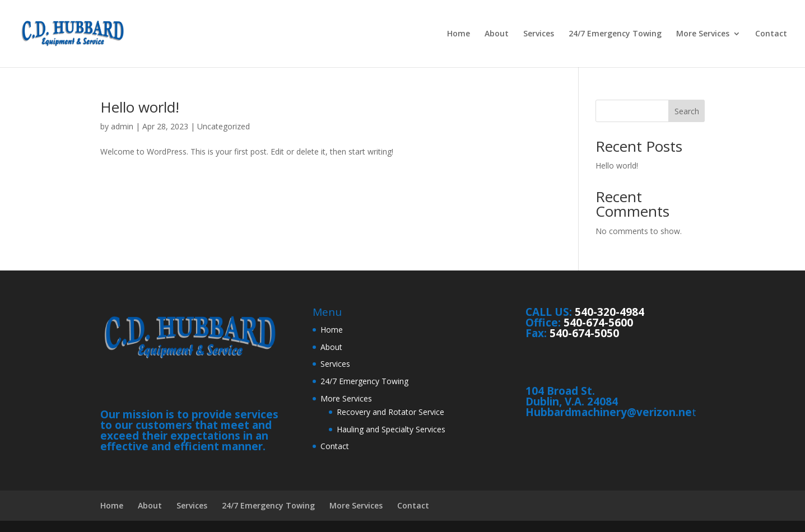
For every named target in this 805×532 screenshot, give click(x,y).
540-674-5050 (584, 333)
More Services (703, 34)
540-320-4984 (609, 312)
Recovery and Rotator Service (390, 412)
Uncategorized (224, 126)
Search (687, 111)
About (497, 34)
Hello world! (140, 107)
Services (539, 34)
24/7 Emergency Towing (615, 34)
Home (459, 34)
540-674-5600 (598, 323)
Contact (771, 34)
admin (122, 126)
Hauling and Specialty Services (391, 429)
